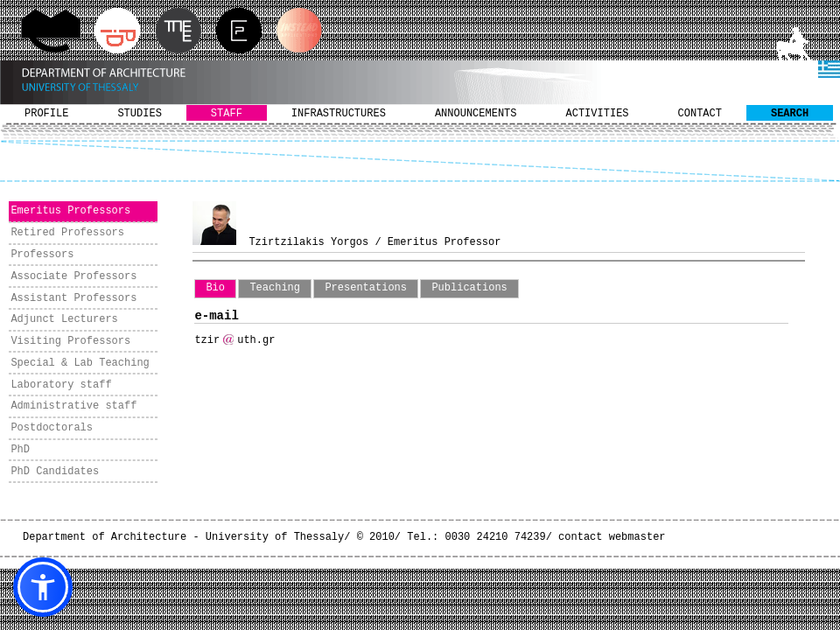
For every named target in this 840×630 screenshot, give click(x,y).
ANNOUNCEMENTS (476, 114)
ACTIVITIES (598, 114)
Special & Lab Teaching (80, 363)
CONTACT (700, 114)
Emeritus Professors (70, 211)
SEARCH (790, 114)
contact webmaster (612, 537)
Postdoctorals (52, 428)
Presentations (366, 288)
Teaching (275, 288)
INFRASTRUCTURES (339, 114)
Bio (215, 288)
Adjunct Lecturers (64, 319)
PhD (20, 450)
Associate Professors (73, 276)
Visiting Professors (70, 341)
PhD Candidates (55, 472)
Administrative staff (73, 406)
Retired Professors (67, 233)
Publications (469, 288)
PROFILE (46, 114)
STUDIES (139, 114)
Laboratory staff (61, 385)
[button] (43, 587)
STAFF (227, 114)
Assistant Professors (73, 298)
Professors (42, 255)
